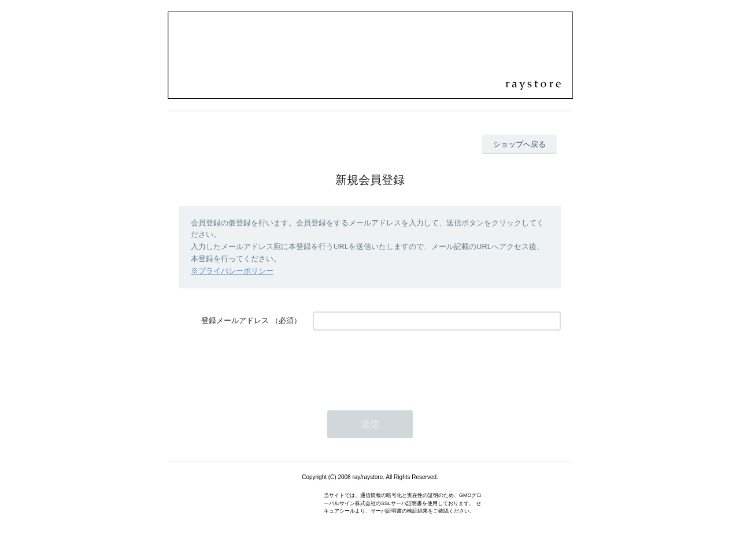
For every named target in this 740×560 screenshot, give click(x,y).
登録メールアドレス (235, 320)
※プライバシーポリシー (232, 271)
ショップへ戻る (519, 144)
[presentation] (401, 365)
